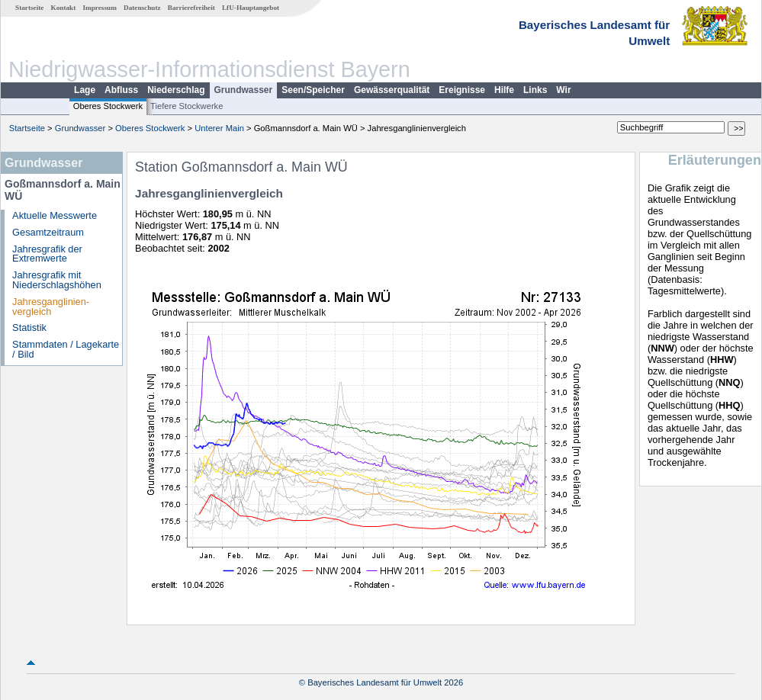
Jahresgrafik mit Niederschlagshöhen (57, 280)
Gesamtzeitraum (48, 232)
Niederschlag (176, 90)
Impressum (100, 8)
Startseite (29, 8)
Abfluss (121, 90)
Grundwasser (244, 90)
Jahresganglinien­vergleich (51, 307)
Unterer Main (219, 128)
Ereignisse (462, 90)
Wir (563, 90)
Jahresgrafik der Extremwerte (47, 254)
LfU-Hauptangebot (251, 8)
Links (535, 90)
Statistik (29, 328)
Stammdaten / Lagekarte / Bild (66, 349)
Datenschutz (142, 8)
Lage (85, 90)
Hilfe (504, 90)
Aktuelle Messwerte (55, 215)
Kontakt (64, 8)
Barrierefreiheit (191, 8)
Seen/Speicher (313, 90)
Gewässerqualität (392, 90)
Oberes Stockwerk (108, 106)
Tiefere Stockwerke (186, 106)
